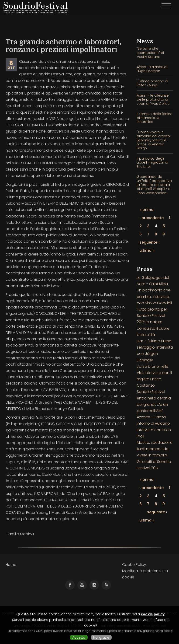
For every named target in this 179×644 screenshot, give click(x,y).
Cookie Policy (134, 565)
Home (11, 565)
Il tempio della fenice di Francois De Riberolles (155, 118)
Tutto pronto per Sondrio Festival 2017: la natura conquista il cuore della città (153, 322)
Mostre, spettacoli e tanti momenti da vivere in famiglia (155, 449)
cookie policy (153, 614)
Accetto (79, 637)
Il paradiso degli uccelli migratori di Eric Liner (152, 163)
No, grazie (101, 637)
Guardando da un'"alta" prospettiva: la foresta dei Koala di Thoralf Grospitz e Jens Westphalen (155, 185)
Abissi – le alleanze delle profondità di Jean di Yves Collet (153, 100)
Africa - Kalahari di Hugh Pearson (152, 69)
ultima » (147, 250)
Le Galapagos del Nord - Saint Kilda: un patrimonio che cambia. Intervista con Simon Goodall (154, 290)
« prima (147, 210)
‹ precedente (151, 218)
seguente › (149, 242)
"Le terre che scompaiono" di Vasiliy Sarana (150, 53)
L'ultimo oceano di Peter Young (152, 83)
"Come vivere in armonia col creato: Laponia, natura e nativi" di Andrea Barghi (154, 140)
